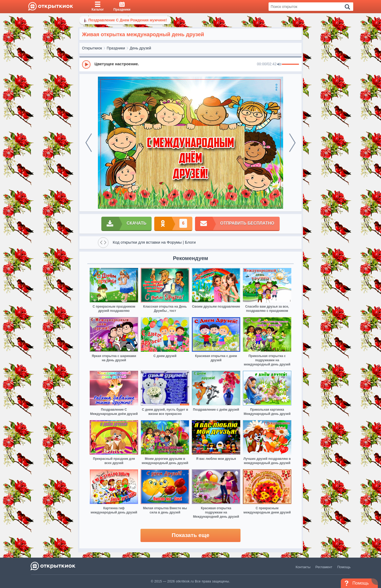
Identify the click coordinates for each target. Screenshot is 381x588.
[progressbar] (290, 64)
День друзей (140, 48)
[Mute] (279, 64)
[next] (292, 143)
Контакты (303, 567)
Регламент (324, 567)
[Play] (86, 64)
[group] (190, 64)
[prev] (89, 143)
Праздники (116, 48)
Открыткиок (92, 48)
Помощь (344, 567)
